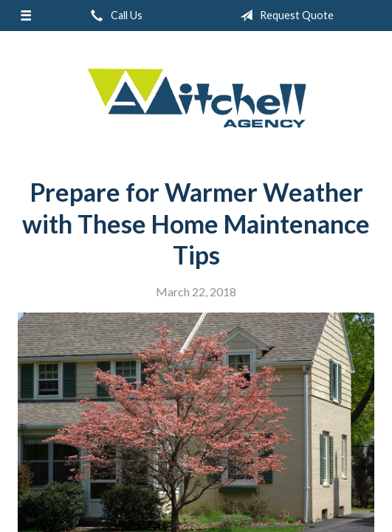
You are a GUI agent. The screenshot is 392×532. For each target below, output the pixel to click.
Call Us (114, 16)
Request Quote (284, 16)
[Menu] (25, 16)
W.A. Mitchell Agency (196, 99)
